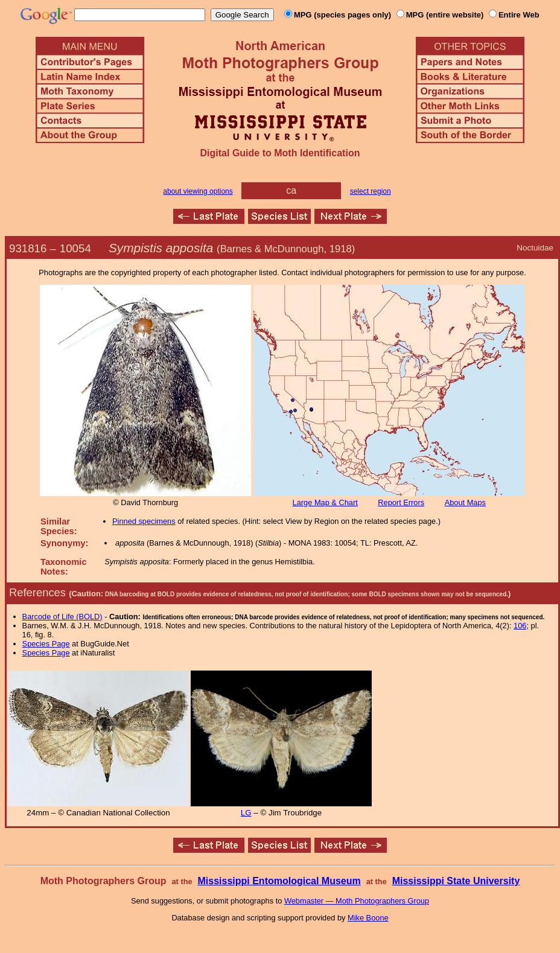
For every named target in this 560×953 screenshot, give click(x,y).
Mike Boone (368, 918)
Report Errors (401, 502)
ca (291, 190)
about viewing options (198, 191)
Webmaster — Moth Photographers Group (357, 901)
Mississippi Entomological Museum (279, 881)
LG (246, 813)
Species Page (46, 644)
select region (371, 191)
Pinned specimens (144, 521)
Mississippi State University (456, 881)
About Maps (465, 502)
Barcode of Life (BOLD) (62, 617)
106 (520, 626)
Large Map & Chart (325, 502)
